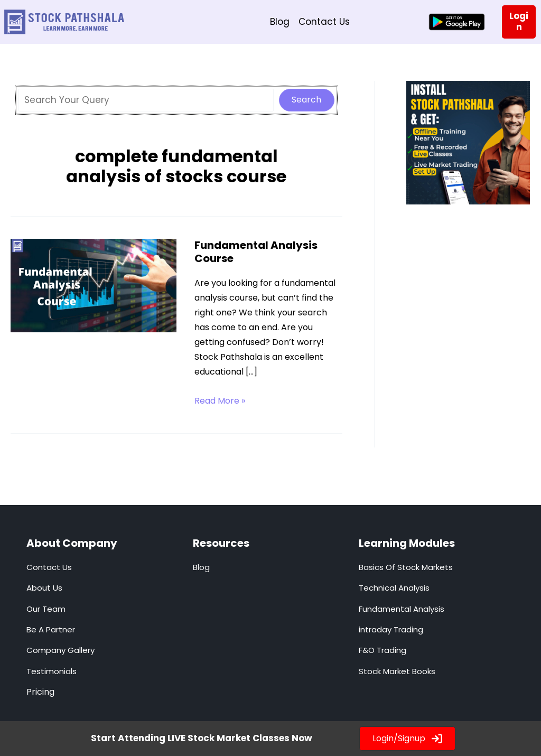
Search (306, 100)
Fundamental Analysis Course (256, 252)
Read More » (220, 401)
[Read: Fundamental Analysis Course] (94, 285)
